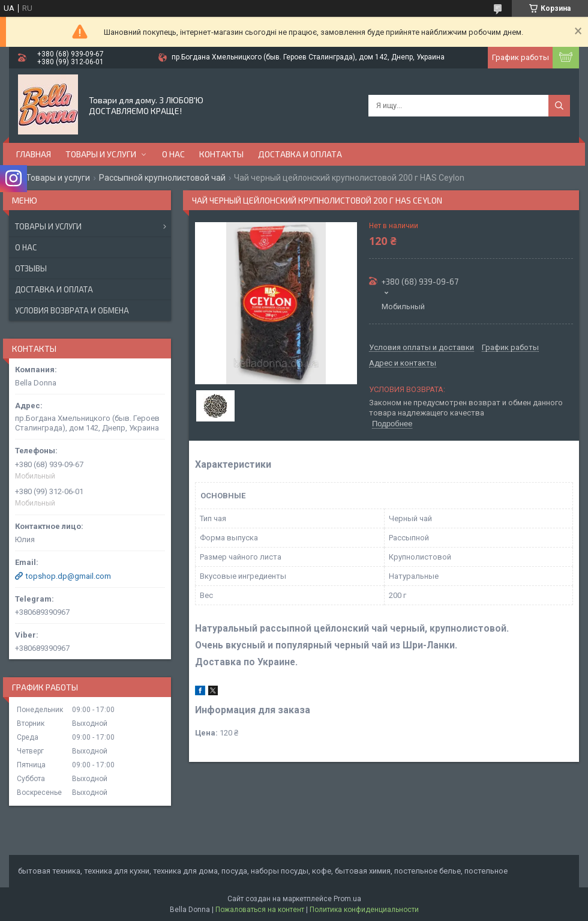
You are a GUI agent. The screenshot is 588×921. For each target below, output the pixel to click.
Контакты (221, 154)
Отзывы (31, 268)
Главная (34, 154)
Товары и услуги (101, 154)
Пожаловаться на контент (260, 910)
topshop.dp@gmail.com (68, 576)
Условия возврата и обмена (72, 310)
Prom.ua (347, 899)
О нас (173, 154)
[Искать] (559, 106)
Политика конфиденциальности (364, 910)
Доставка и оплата (300, 154)
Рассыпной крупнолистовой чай (162, 178)
